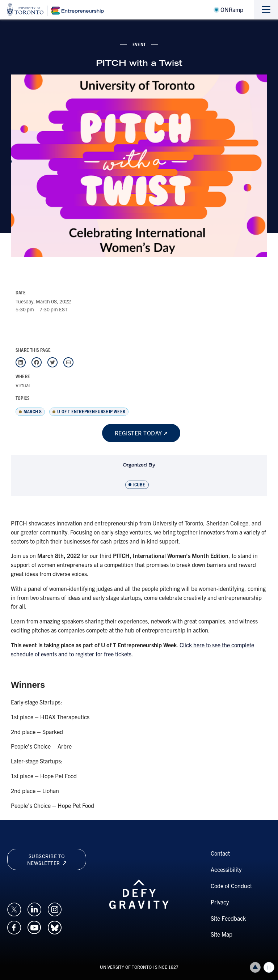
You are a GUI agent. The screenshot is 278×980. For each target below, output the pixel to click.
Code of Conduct (231, 886)
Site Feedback (228, 918)
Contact (220, 853)
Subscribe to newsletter (47, 859)
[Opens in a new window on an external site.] (14, 908)
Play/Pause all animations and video (269, 967)
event (139, 44)
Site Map (222, 934)
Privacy (220, 902)
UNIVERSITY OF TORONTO (126, 967)
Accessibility (226, 869)
